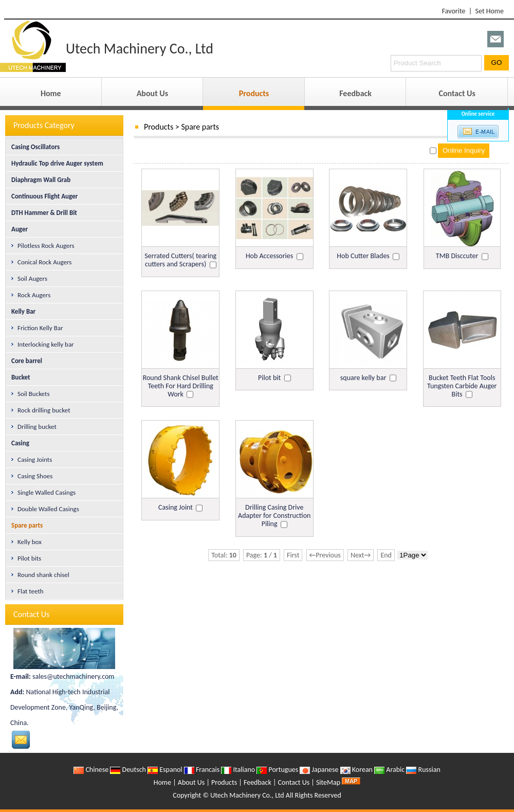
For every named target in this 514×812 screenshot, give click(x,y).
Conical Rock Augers (41, 262)
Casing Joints (31, 459)
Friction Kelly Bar (36, 328)
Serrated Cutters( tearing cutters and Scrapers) (180, 260)
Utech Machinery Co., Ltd (247, 795)
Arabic (389, 770)
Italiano (238, 770)
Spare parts (200, 127)
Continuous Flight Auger (42, 196)
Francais (202, 770)
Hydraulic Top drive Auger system (55, 163)
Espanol (165, 770)
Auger (17, 229)
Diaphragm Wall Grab (39, 180)
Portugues (277, 770)
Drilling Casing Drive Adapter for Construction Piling (274, 516)
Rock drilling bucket (40, 410)
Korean (356, 770)
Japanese (319, 770)
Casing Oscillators (33, 147)
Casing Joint (176, 507)
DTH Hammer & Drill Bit (42, 213)
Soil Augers (29, 278)
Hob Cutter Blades (363, 256)
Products (254, 93)
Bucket (19, 377)
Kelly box (26, 542)
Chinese (91, 770)
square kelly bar (363, 378)
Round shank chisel (40, 575)
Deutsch (128, 770)
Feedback (355, 93)
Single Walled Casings (43, 492)
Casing (18, 443)
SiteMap (328, 782)
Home (51, 93)
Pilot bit (269, 378)
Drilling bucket (33, 427)
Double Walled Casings (44, 509)
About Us (152, 93)
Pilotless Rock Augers (42, 246)
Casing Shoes (31, 476)
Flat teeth (27, 591)
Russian (423, 770)
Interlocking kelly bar (42, 344)
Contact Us (457, 93)
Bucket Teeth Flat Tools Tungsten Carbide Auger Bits (462, 386)
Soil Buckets (30, 394)
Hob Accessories (269, 256)
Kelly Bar (21, 311)
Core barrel (25, 361)
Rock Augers (30, 295)
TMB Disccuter (457, 256)
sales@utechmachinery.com (73, 676)
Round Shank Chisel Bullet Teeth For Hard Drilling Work (181, 386)
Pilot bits (25, 558)
